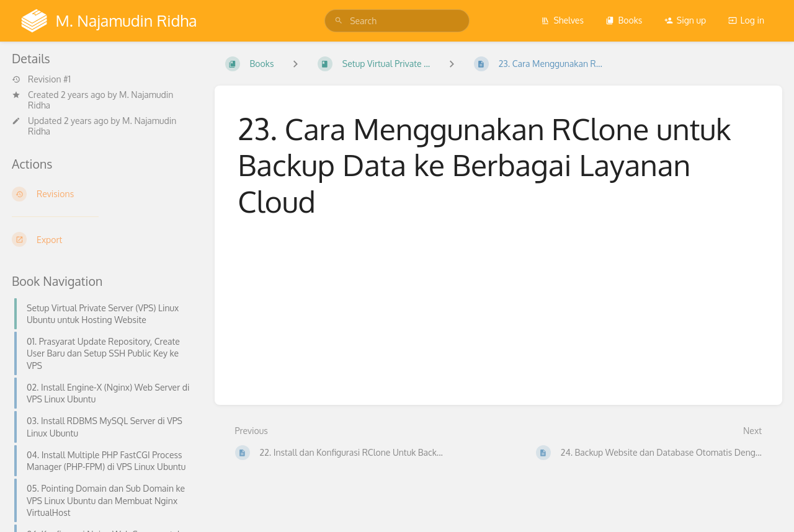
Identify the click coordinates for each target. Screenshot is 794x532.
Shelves (562, 20)
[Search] (339, 21)
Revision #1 (41, 79)
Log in (746, 20)
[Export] (103, 239)
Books (624, 20)
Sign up (685, 20)
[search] (397, 21)
